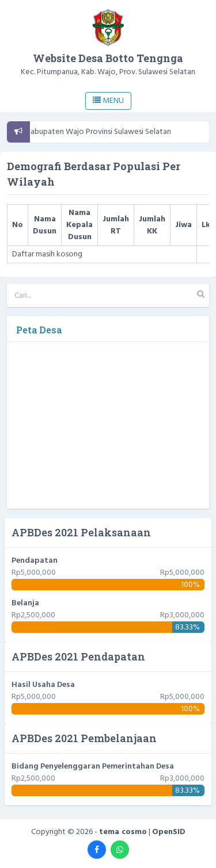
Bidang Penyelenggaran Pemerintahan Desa (93, 767)
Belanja (25, 603)
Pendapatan (35, 561)
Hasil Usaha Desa (43, 685)
